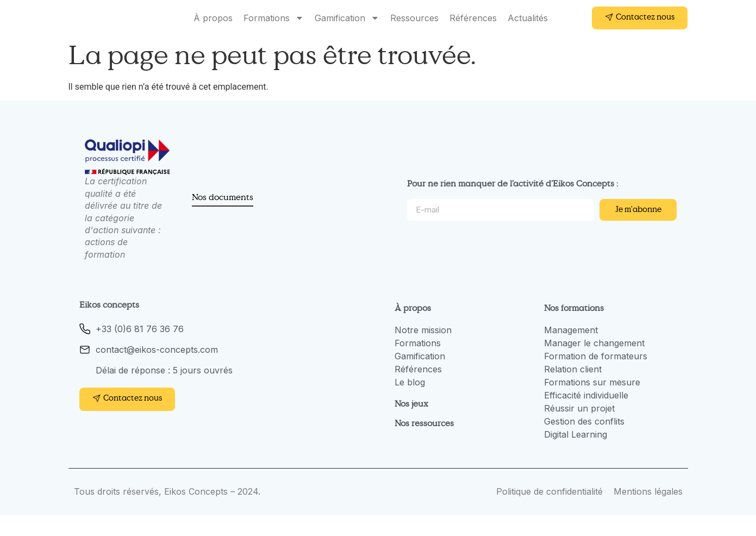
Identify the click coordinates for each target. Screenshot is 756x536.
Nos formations (574, 328)
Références (473, 28)
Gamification (347, 28)
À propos (213, 28)
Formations (274, 28)
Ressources (414, 28)
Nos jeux (411, 424)
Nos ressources (424, 444)
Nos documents (223, 217)
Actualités (528, 28)
